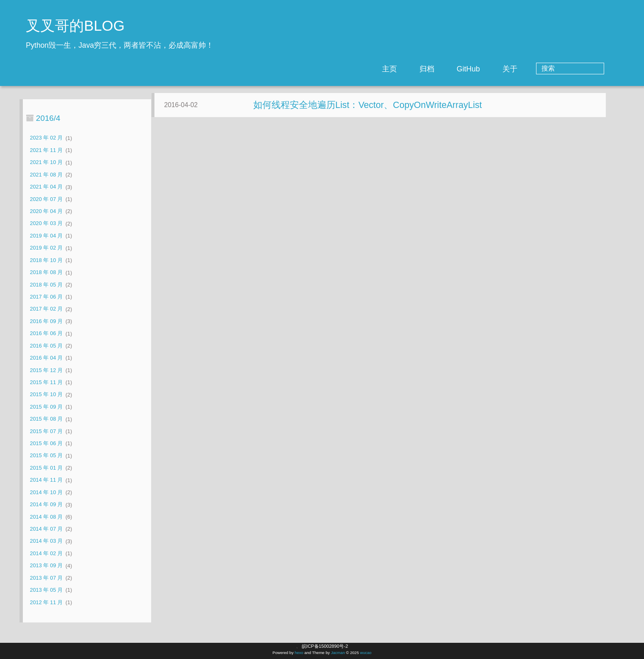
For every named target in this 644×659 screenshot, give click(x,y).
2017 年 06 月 (46, 297)
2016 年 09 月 (46, 321)
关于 (543, 69)
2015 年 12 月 (46, 370)
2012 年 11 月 (46, 602)
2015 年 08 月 (46, 419)
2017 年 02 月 (46, 309)
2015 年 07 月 (46, 431)
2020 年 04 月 (46, 211)
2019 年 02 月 (46, 248)
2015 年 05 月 (46, 456)
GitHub (502, 69)
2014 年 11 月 (46, 480)
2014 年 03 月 (46, 541)
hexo (299, 653)
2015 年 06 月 (46, 443)
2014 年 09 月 (46, 505)
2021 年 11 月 (46, 150)
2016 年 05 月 (46, 346)
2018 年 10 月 (46, 260)
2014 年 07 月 (46, 529)
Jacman (338, 653)
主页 (423, 69)
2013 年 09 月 (46, 566)
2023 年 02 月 (46, 138)
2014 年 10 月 (46, 492)
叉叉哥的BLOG (75, 26)
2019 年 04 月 (46, 236)
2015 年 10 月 (46, 395)
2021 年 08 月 (46, 175)
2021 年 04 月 (46, 187)
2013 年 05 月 (46, 590)
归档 (460, 69)
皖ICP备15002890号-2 (325, 646)
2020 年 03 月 (46, 224)
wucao (366, 653)
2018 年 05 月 (46, 285)
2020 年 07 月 (46, 199)
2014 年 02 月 (46, 553)
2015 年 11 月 (46, 382)
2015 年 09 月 (46, 407)
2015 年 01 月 (46, 468)
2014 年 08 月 (46, 517)
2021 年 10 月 (46, 163)
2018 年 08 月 (46, 273)
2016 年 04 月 (46, 358)
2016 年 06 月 (46, 334)
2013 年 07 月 (46, 578)
